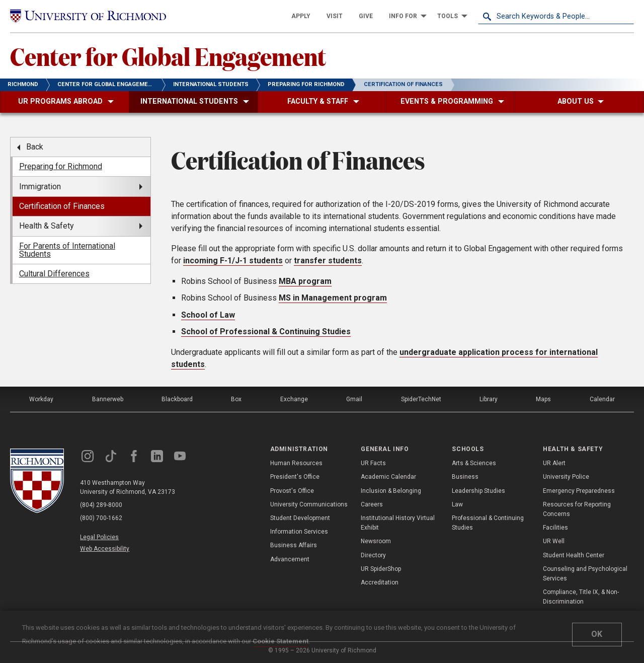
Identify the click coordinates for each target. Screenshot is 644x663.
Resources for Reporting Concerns (577, 509)
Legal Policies (99, 537)
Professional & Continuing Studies (488, 523)
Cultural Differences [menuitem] (54, 274)
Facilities (555, 528)
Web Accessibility (105, 549)
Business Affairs (294, 545)
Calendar (602, 399)
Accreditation (380, 582)
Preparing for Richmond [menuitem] (61, 166)
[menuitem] (301, 16)
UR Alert (554, 463)
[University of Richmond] (88, 16)
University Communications (309, 504)
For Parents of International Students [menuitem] (67, 250)
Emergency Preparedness (579, 491)
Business (465, 477)
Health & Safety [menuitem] (47, 226)
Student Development (300, 518)
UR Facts (373, 463)
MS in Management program (333, 298)
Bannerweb (108, 399)
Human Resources (296, 463)
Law (457, 504)
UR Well (554, 541)
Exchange (294, 399)
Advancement (290, 559)
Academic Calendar (388, 477)
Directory (373, 555)
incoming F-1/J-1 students (233, 261)
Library (489, 399)
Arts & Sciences (474, 463)
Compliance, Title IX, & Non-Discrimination (581, 597)
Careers (372, 504)
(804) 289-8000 (101, 505)
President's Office (295, 477)
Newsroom (376, 541)
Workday (41, 399)
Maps (543, 399)
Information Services (299, 532)
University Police (566, 477)
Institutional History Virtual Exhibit (398, 523)
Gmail (354, 399)
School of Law (208, 315)
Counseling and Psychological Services (585, 574)
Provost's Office (292, 491)
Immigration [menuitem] (40, 187)
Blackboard (177, 399)
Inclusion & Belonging (391, 491)
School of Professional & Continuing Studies (266, 332)
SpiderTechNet (421, 399)
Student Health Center (574, 555)
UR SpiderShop (381, 569)
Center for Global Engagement (168, 56)
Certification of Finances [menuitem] (62, 206)
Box (236, 399)
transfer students (328, 261)
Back (35, 147)
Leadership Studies (478, 491)
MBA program (305, 281)
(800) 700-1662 (101, 518)
